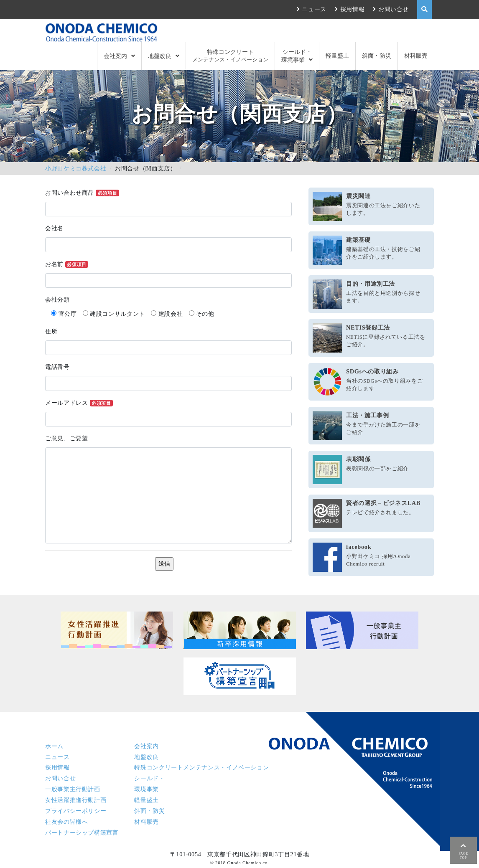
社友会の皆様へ (66, 822)
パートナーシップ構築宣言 (82, 832)
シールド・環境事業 (297, 56)
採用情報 (353, 9)
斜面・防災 (377, 56)
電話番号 (57, 367)
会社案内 (115, 56)
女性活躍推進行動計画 (76, 800)
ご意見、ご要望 (66, 438)
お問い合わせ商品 (82, 193)
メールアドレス (79, 403)
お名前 (67, 264)
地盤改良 (160, 56)
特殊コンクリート (230, 56)
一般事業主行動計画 (73, 789)
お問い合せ (394, 9)
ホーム (54, 746)
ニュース (314, 9)
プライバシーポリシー (76, 811)
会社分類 (57, 299)
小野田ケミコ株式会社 (76, 168)
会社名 (54, 228)
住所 (51, 331)
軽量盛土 (337, 56)
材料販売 (416, 56)
